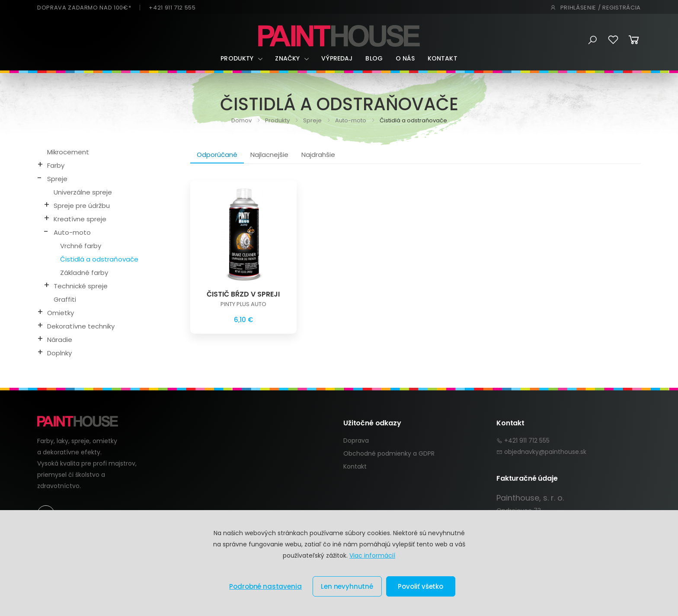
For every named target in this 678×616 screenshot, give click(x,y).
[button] (593, 40)
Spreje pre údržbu (82, 206)
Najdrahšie (318, 155)
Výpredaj (337, 58)
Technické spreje (81, 286)
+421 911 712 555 (172, 8)
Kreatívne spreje (80, 219)
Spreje (312, 120)
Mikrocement (68, 152)
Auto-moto (350, 120)
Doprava (356, 440)
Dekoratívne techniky (81, 326)
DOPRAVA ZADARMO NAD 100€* (84, 8)
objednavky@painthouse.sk (545, 452)
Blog (374, 58)
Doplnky (59, 353)
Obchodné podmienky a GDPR (389, 453)
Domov (241, 120)
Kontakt (443, 58)
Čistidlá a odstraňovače (99, 259)
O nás (405, 58)
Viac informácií (372, 555)
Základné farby (84, 273)
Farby (56, 165)
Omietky (61, 313)
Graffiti (65, 299)
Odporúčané (217, 155)
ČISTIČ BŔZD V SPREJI (243, 294)
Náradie (60, 340)
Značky (287, 58)
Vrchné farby (81, 246)
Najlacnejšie (269, 155)
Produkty (237, 58)
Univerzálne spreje (83, 192)
